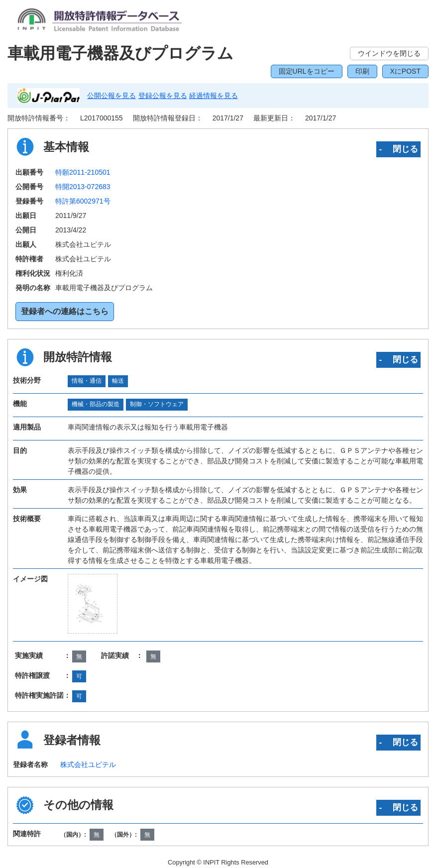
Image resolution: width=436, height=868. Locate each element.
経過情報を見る (214, 96)
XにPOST (405, 71)
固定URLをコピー (307, 71)
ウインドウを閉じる (389, 53)
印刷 (362, 71)
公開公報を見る (111, 96)
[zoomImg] (93, 604)
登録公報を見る (163, 96)
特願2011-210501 (83, 172)
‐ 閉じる (398, 149)
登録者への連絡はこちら (65, 311)
